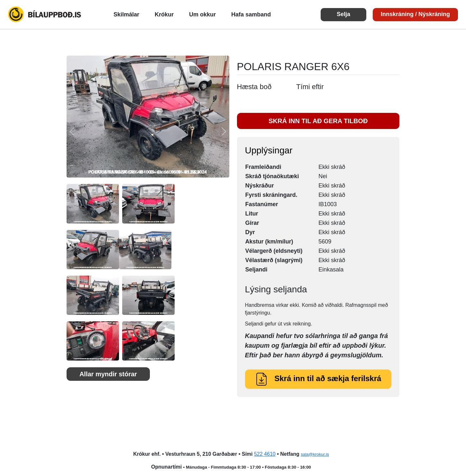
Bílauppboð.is (45, 14)
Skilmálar (126, 14)
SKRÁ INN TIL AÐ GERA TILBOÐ (318, 121)
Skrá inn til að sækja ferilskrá (318, 378)
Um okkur (202, 14)
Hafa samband (251, 14)
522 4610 (265, 454)
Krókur (164, 14)
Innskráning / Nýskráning (415, 14)
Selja (343, 14)
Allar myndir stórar (108, 374)
